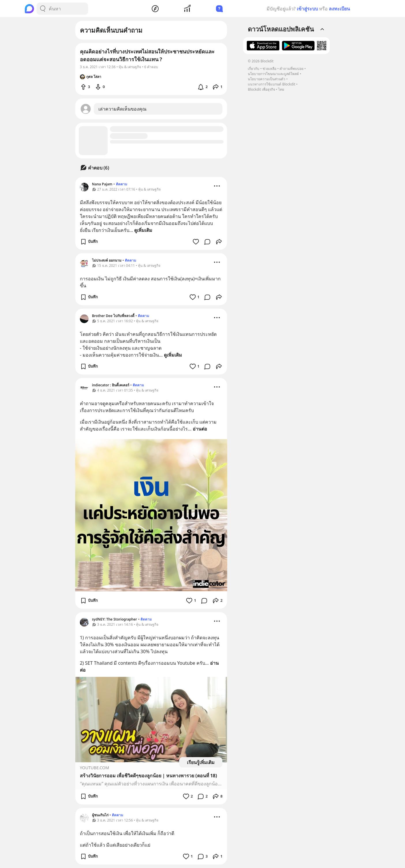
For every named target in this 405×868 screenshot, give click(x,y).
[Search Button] (43, 9)
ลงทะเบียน (339, 9)
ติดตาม (122, 184)
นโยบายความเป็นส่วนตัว (267, 79)
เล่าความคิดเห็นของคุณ (122, 109)
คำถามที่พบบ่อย (291, 69)
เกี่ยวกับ (254, 69)
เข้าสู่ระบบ (307, 9)
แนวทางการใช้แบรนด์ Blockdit (271, 84)
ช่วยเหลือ (269, 69)
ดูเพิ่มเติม (143, 230)
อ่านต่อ (200, 429)
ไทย (281, 89)
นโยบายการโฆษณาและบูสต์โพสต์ (273, 74)
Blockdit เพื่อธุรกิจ (261, 89)
